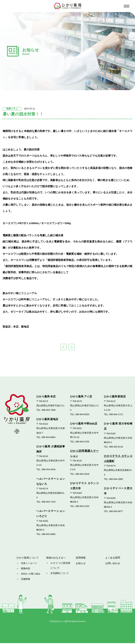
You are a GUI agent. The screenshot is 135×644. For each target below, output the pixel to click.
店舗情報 (25, 580)
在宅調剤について (60, 575)
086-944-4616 (49, 470)
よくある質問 (113, 558)
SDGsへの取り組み (31, 575)
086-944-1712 (116, 415)
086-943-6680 (49, 535)
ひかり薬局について (28, 558)
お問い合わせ (113, 564)
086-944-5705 (82, 442)
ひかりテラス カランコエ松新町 (118, 459)
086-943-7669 (49, 410)
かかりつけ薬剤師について (60, 567)
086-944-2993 (116, 480)
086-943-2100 (82, 507)
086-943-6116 (116, 447)
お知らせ (81, 564)
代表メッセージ (29, 564)
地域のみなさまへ (57, 558)
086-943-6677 (116, 512)
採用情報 (81, 558)
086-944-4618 (82, 474)
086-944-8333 (82, 415)
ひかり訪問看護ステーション (84, 454)
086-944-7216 (49, 502)
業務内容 (25, 569)
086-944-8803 (49, 438)
